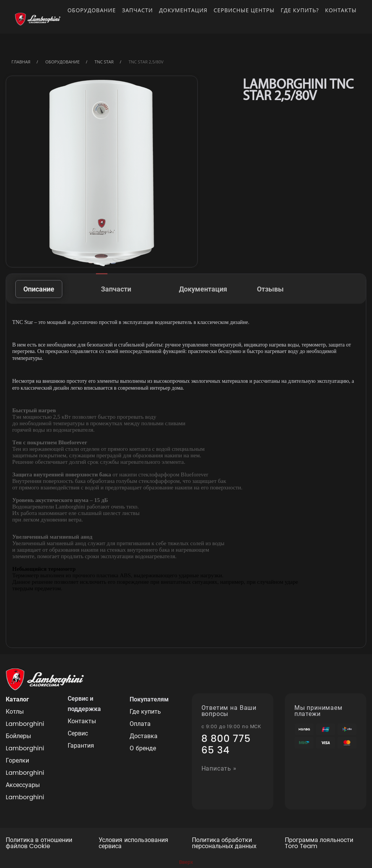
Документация (183, 10)
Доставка (144, 736)
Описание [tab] (39, 289)
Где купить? (300, 10)
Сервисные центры (244, 10)
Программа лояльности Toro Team (319, 844)
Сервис (78, 733)
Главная (21, 62)
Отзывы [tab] (270, 289)
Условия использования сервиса (133, 844)
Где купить (145, 712)
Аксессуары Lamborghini (25, 791)
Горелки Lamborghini (25, 767)
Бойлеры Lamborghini (25, 742)
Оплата (140, 724)
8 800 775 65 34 (226, 745)
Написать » (219, 769)
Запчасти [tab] (116, 289)
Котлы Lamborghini (25, 718)
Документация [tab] (203, 289)
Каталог (17, 699)
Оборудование (92, 10)
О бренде (143, 748)
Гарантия (81, 746)
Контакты (341, 10)
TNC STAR (104, 62)
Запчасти (137, 10)
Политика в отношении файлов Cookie (39, 844)
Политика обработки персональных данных (224, 844)
